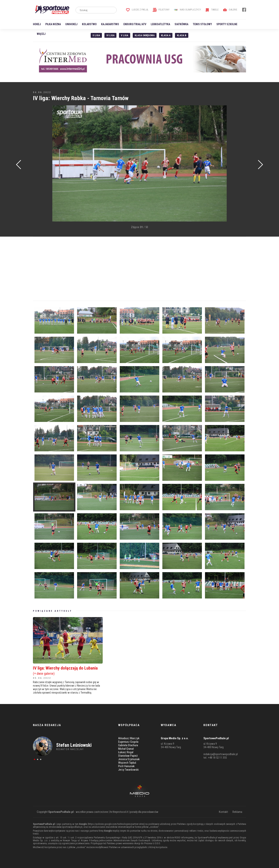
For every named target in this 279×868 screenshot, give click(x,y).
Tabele (212, 10)
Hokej (37, 24)
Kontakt (223, 812)
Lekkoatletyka (160, 24)
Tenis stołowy (202, 24)
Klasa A (166, 35)
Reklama (237, 812)
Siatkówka (181, 24)
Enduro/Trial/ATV (135, 24)
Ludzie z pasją (137, 10)
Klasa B (182, 35)
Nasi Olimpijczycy (187, 10)
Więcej (41, 34)
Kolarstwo (89, 24)
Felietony (161, 10)
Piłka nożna (53, 24)
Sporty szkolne (227, 24)
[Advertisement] (39, 164)
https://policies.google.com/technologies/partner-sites (116, 824)
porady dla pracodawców (144, 812)
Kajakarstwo (110, 24)
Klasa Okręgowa (145, 35)
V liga (125, 35)
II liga (96, 35)
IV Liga (110, 35)
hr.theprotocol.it (119, 812)
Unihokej (71, 24)
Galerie (230, 10)
